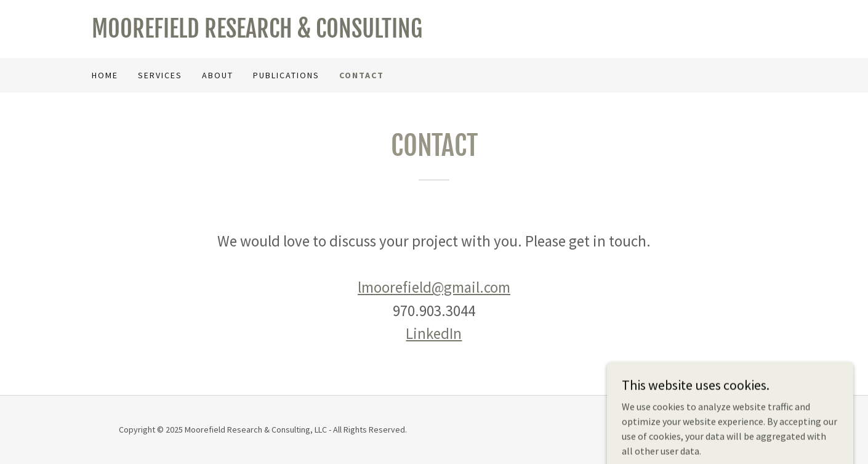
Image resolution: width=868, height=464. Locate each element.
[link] (263, 34)
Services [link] (160, 75)
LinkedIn (434, 333)
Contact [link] (362, 75)
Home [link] (105, 75)
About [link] (218, 75)
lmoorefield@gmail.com (434, 287)
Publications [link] (286, 75)
